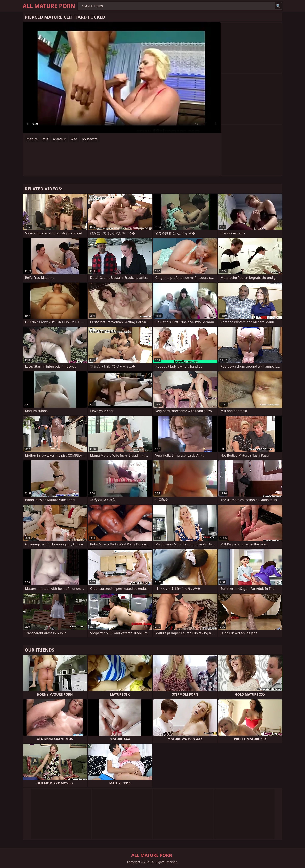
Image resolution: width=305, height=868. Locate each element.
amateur (60, 139)
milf (45, 139)
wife (74, 139)
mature (32, 139)
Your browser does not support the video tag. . (122, 78)
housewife (90, 139)
